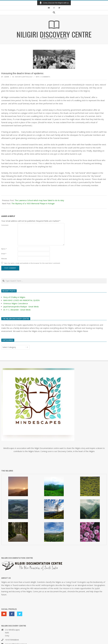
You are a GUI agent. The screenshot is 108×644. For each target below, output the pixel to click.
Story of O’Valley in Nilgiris (14, 297)
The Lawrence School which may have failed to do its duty (39, 200)
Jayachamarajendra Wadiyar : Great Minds (21, 307)
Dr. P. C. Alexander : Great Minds (17, 310)
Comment (5, 225)
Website (4, 259)
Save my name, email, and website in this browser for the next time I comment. (32, 263)
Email (4, 254)
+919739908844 (12, 640)
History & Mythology (24, 77)
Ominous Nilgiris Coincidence (16, 303)
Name (4, 249)
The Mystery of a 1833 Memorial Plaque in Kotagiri (33, 203)
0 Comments (45, 77)
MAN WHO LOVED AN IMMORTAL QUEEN (21, 300)
